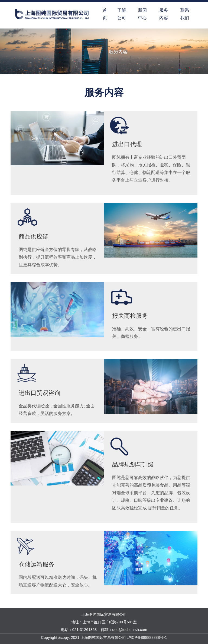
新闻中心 (142, 14)
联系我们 (185, 14)
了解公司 (122, 14)
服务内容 (164, 14)
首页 (105, 14)
